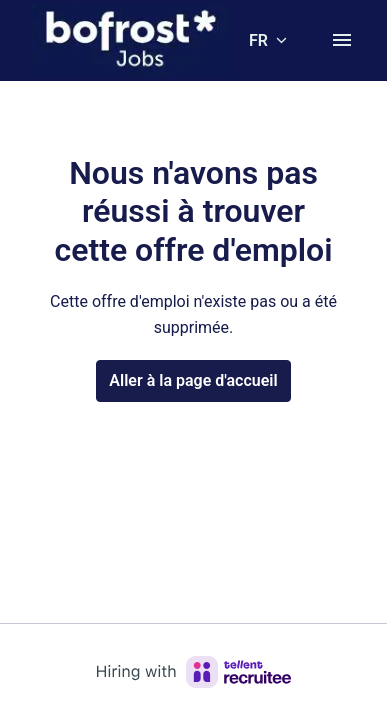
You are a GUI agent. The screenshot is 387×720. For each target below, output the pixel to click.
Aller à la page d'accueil (193, 380)
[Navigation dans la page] (342, 40)
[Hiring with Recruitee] (194, 672)
